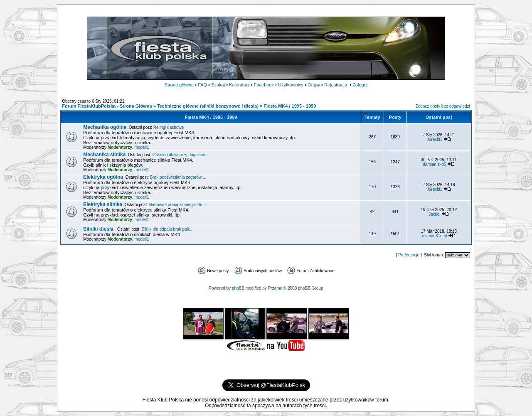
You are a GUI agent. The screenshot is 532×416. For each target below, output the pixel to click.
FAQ (202, 85)
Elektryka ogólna (103, 177)
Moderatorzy (120, 147)
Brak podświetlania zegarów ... (178, 177)
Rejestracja (336, 85)
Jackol (434, 214)
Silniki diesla (99, 229)
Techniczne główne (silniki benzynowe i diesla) (208, 106)
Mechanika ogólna (105, 127)
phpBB (238, 288)
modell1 (142, 147)
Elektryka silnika (103, 204)
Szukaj (218, 85)
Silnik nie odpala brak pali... (167, 229)
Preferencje (409, 255)
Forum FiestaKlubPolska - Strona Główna (107, 106)
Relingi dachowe (169, 127)
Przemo (275, 288)
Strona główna (179, 85)
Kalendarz (239, 85)
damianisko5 (434, 164)
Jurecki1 (435, 139)
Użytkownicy (291, 85)
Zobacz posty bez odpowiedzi (443, 106)
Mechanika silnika (104, 155)
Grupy (314, 85)
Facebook (264, 85)
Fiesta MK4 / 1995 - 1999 (290, 106)
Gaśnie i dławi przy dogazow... (181, 155)
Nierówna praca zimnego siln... (178, 205)
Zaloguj (360, 85)
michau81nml (435, 236)
